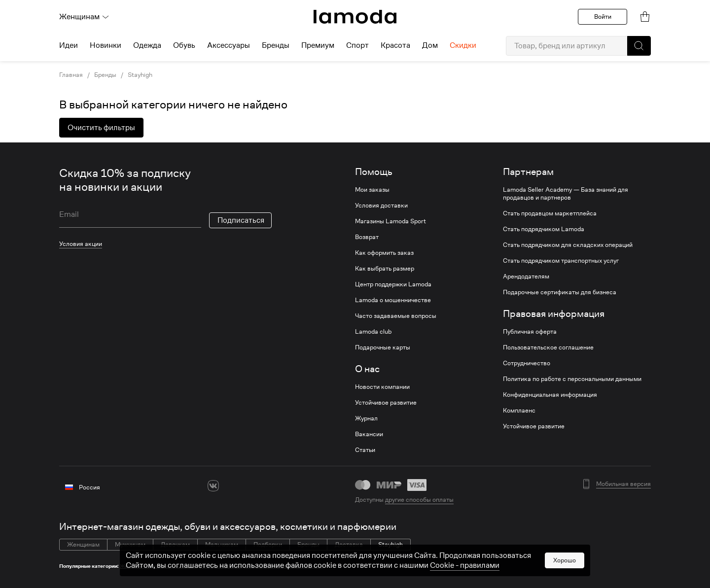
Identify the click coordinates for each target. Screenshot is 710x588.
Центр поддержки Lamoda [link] (393, 284)
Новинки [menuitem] (106, 45)
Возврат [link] (367, 237)
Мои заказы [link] (372, 190)
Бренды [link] (105, 75)
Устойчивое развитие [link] (386, 403)
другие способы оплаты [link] (419, 500)
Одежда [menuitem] (147, 45)
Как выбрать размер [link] (385, 269)
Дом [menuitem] (430, 45)
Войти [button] (603, 17)
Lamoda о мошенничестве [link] (393, 300)
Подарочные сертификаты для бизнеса (560, 292)
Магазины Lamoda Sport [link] (390, 221)
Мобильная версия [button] (623, 484)
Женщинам (84, 17)
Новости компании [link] (382, 387)
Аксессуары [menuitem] (229, 45)
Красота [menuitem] (395, 45)
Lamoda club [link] (373, 332)
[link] (355, 17)
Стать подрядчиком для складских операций (568, 245)
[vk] (213, 486)
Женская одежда (220, 566)
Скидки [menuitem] (463, 45)
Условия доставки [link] (381, 206)
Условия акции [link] (81, 244)
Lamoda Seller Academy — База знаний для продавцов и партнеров (566, 194)
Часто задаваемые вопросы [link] (396, 316)
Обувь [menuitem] (184, 45)
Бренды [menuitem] (276, 45)
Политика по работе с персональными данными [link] (572, 379)
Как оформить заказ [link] (384, 253)
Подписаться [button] (241, 220)
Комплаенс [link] (519, 411)
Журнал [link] (366, 418)
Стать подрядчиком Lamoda (544, 229)
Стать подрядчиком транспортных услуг (561, 261)
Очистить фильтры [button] (101, 128)
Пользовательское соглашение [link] (548, 347)
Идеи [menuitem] (69, 45)
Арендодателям (526, 277)
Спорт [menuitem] (357, 45)
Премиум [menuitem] (318, 45)
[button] (639, 46)
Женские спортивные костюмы (158, 566)
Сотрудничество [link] (527, 363)
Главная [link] (71, 75)
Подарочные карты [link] (383, 347)
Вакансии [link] (369, 434)
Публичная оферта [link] (530, 332)
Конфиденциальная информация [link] (550, 395)
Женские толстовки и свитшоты (284, 566)
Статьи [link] (365, 450)
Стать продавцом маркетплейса (550, 213)
